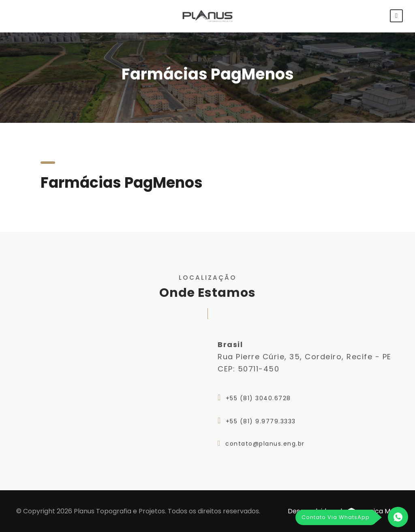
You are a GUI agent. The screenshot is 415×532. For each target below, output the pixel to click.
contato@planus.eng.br (265, 444)
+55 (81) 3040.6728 (258, 398)
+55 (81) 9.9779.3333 (261, 421)
